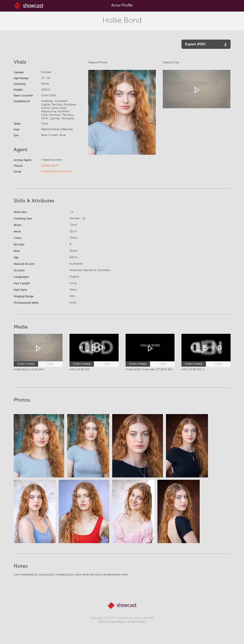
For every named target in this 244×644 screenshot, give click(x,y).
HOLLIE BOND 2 (193, 369)
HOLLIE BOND (80, 369)
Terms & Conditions (112, 621)
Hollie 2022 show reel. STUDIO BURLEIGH (150, 369)
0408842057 (50, 166)
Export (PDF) (195, 44)
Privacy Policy (137, 621)
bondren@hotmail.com (57, 171)
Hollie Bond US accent (29, 369)
